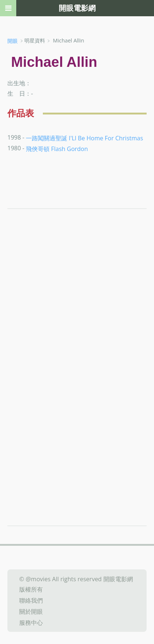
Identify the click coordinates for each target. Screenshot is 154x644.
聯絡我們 (31, 600)
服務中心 (31, 622)
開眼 (13, 41)
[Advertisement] (77, 319)
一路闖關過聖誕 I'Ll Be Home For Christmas (84, 138)
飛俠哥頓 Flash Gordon (57, 149)
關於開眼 (31, 612)
